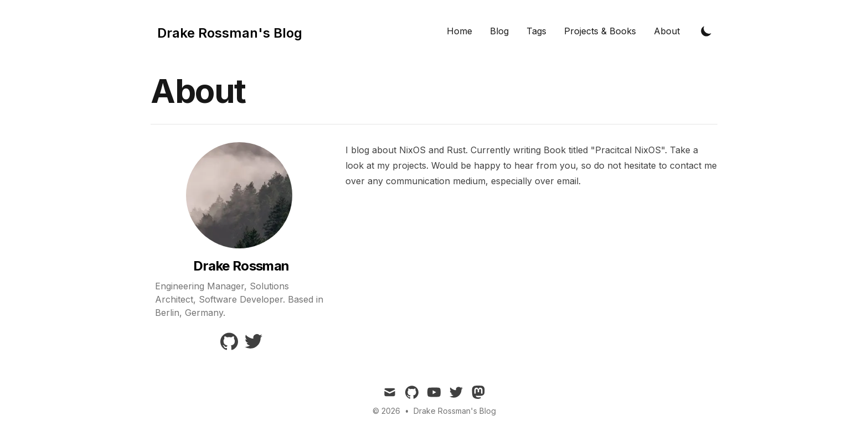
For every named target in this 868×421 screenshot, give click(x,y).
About (667, 31)
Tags (536, 31)
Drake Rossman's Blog (455, 411)
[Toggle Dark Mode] (706, 31)
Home (459, 31)
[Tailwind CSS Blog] (226, 31)
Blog (499, 31)
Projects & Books (600, 31)
